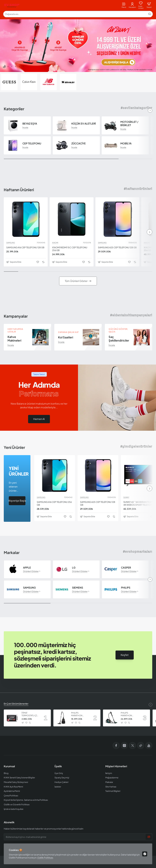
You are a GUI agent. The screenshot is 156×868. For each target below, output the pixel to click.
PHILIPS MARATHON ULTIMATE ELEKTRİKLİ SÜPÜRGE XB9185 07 (129, 714)
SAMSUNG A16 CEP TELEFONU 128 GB (25, 247)
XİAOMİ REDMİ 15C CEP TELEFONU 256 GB (70, 249)
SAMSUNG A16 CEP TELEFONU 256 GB (54, 503)
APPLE (27, 568)
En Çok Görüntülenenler (16, 704)
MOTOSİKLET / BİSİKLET (129, 124)
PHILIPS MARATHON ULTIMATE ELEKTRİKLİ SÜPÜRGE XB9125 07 (80, 714)
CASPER (126, 568)
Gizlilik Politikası (45, 858)
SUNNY (126, 497)
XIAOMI (55, 243)
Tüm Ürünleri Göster (76, 281)
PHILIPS (126, 588)
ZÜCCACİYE (79, 143)
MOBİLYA (126, 143)
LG (74, 568)
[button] (4, 66)
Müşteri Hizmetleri (116, 766)
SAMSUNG (11, 243)
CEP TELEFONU (32, 143)
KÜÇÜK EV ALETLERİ (84, 124)
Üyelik (58, 766)
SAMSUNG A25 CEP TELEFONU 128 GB (117, 247)
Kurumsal (9, 766)
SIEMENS (78, 588)
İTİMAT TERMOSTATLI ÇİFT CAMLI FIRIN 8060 (30, 714)
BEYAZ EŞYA (30, 124)
